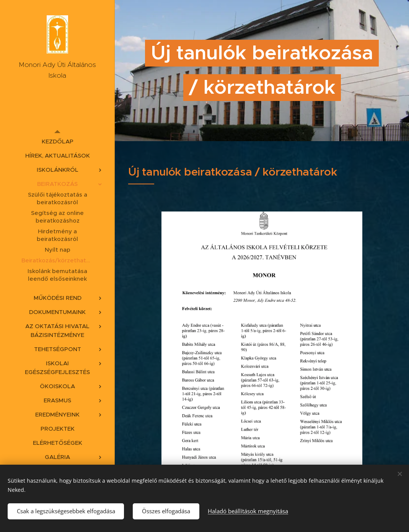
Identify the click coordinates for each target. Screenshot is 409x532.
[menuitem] (57, 141)
